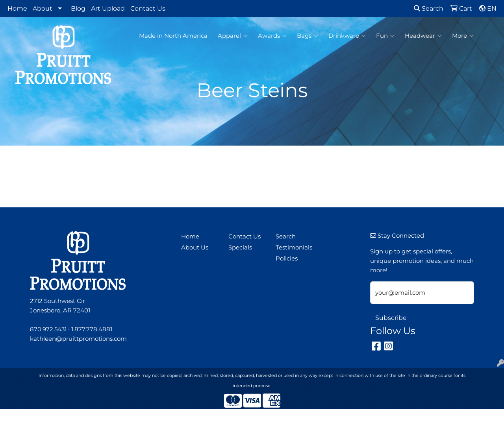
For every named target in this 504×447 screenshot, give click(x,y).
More (463, 36)
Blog (78, 8)
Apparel (233, 36)
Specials (240, 248)
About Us (195, 248)
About (43, 8)
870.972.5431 (48, 329)
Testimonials (294, 248)
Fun (385, 36)
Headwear (423, 36)
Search (429, 8)
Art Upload (108, 8)
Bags (308, 36)
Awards (272, 36)
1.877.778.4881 (92, 329)
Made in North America (173, 36)
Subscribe (391, 318)
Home (17, 8)
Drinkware (347, 36)
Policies (287, 259)
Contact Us (148, 8)
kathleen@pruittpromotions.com (78, 339)
